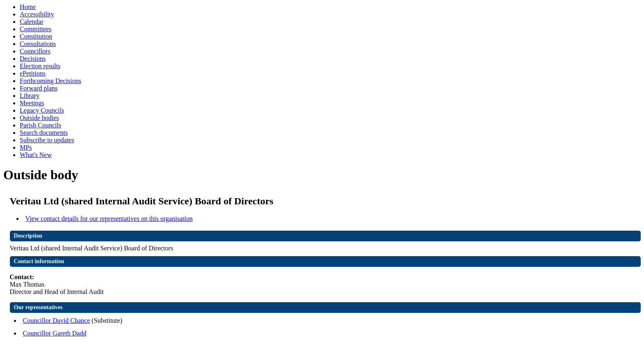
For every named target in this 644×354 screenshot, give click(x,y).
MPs (26, 147)
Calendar (32, 22)
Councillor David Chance (57, 320)
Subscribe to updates (47, 140)
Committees (36, 29)
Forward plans (39, 88)
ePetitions (33, 73)
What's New (36, 155)
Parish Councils (40, 125)
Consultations (38, 44)
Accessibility (37, 14)
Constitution (36, 36)
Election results (40, 66)
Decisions (33, 59)
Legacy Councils (42, 110)
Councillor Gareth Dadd (55, 333)
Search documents (44, 133)
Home (28, 7)
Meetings (32, 103)
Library (30, 96)
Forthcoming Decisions (51, 81)
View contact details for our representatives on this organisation (109, 219)
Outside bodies (39, 118)
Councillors (35, 51)
